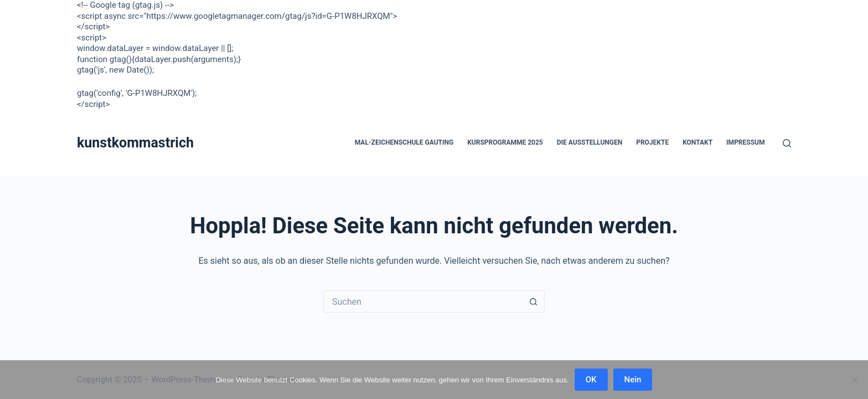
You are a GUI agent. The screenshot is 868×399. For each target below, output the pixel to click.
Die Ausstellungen (590, 142)
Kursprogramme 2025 (505, 142)
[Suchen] (787, 143)
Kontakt (697, 142)
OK (591, 380)
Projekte (652, 142)
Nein (633, 380)
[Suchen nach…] (423, 301)
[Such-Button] (534, 301)
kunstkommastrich (135, 143)
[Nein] (854, 380)
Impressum (745, 142)
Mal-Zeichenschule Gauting (404, 142)
